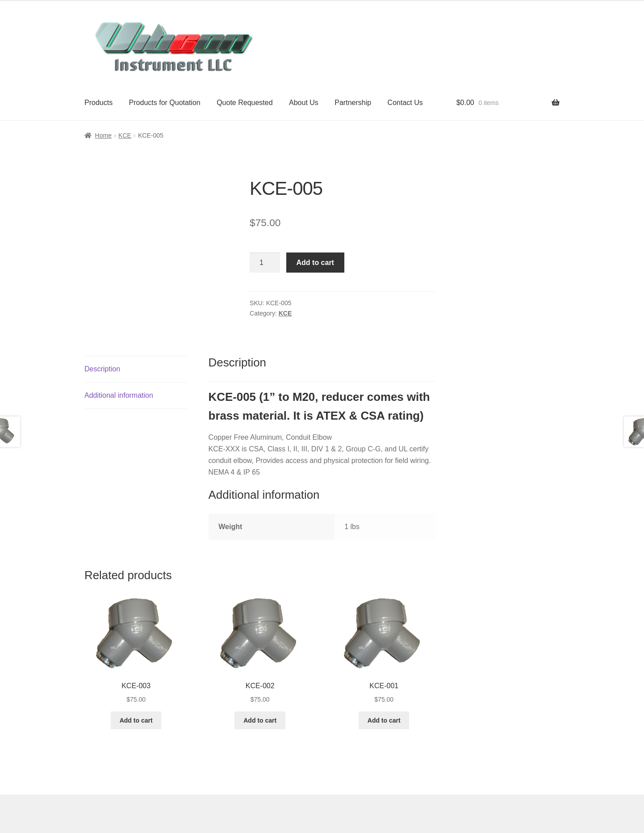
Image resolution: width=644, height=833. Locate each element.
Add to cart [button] (136, 720)
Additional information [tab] (119, 395)
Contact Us (405, 103)
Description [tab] (102, 369)
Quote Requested (245, 103)
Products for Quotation (165, 103)
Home (103, 135)
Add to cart (315, 263)
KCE (125, 135)
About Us (304, 103)
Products (98, 103)
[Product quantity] (265, 263)
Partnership (353, 103)
